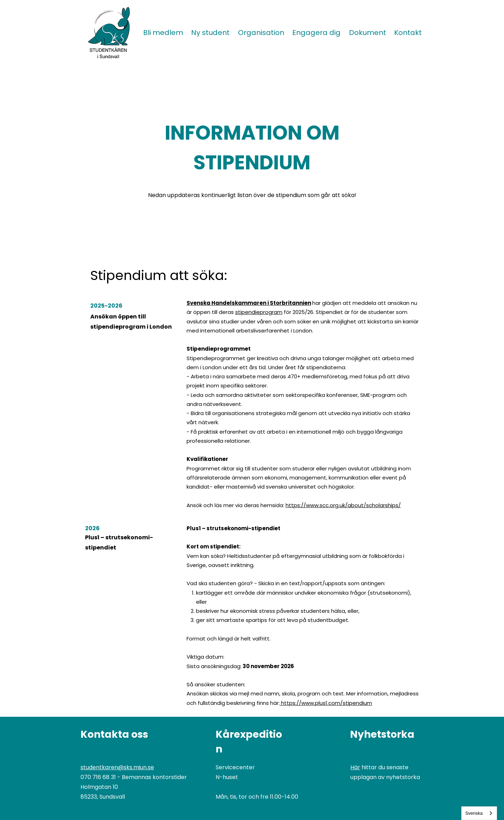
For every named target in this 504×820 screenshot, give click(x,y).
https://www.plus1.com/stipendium (327, 703)
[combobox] (479, 813)
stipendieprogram (259, 312)
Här (355, 767)
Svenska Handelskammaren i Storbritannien (249, 303)
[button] (211, 33)
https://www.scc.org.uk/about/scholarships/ (343, 505)
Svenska (474, 813)
